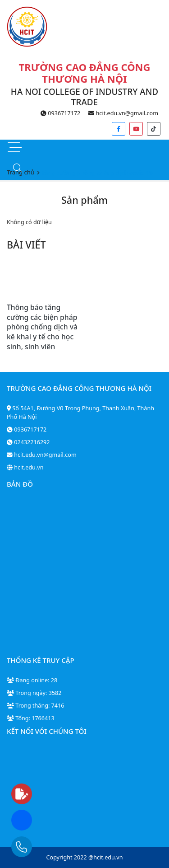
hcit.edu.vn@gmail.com (123, 113)
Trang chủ (21, 172)
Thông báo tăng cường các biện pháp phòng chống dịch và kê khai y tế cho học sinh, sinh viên (42, 327)
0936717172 (60, 113)
